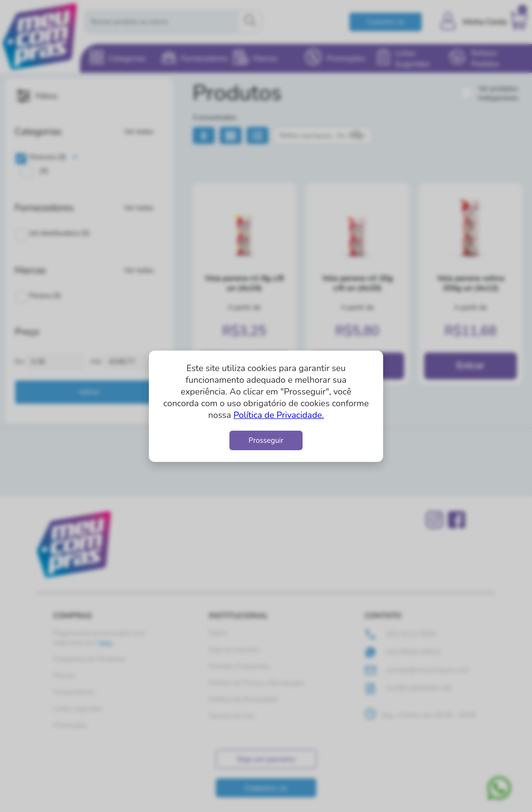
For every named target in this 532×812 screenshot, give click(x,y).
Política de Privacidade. (278, 415)
